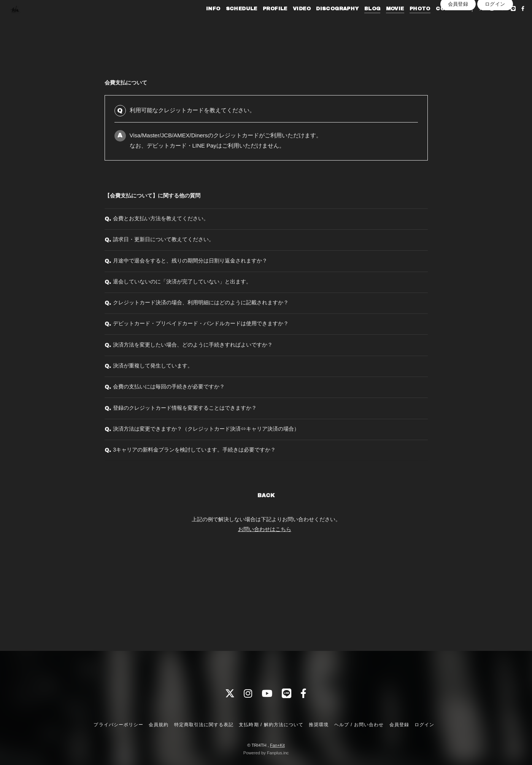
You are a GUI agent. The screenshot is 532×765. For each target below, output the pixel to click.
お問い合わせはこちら (265, 608)
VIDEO (289, 22)
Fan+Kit (277, 745)
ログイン (495, 35)
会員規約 (159, 725)
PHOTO (407, 22)
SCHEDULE (229, 22)
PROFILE (263, 22)
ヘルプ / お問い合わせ (359, 725)
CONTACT (438, 22)
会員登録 (458, 35)
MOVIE (383, 22)
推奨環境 (319, 725)
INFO (201, 22)
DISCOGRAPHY (325, 22)
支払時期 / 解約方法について (271, 725)
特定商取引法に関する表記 (204, 725)
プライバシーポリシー (118, 725)
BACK (266, 575)
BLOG (360, 22)
